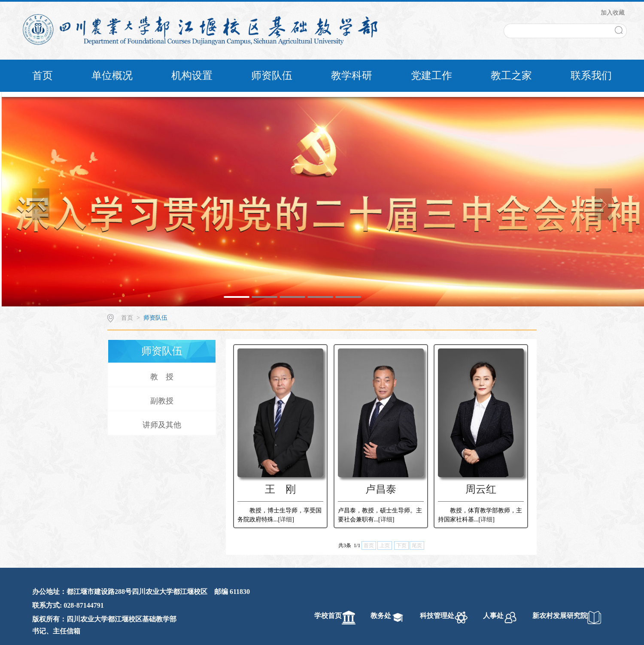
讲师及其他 (162, 425)
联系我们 (591, 76)
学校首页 (328, 616)
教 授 (162, 377)
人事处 (493, 616)
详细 (286, 519)
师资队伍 (272, 76)
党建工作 (431, 76)
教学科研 (352, 76)
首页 (43, 76)
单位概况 (112, 76)
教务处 (381, 616)
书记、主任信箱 (56, 631)
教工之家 (511, 76)
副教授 (162, 401)
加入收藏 (613, 13)
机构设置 (192, 76)
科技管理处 (437, 616)
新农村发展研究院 (560, 616)
